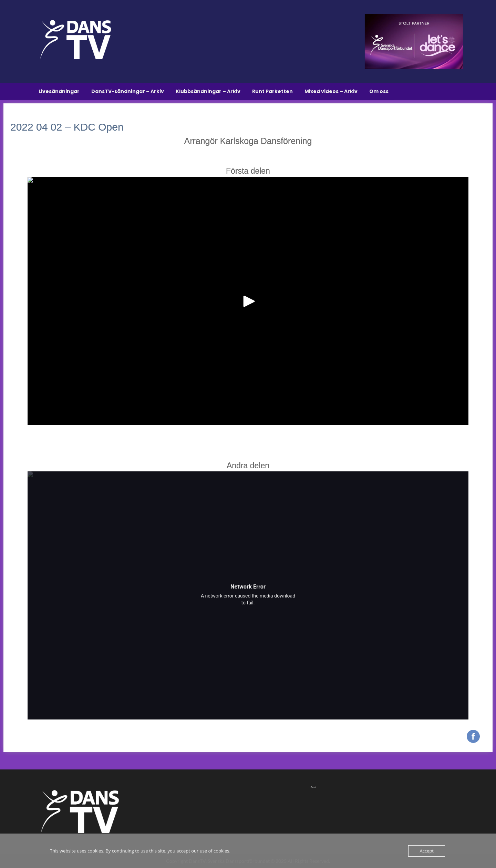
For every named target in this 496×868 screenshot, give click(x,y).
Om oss (379, 91)
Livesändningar (59, 91)
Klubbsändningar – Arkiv (208, 91)
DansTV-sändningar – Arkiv (128, 91)
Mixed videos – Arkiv (331, 91)
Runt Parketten (272, 91)
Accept (427, 851)
